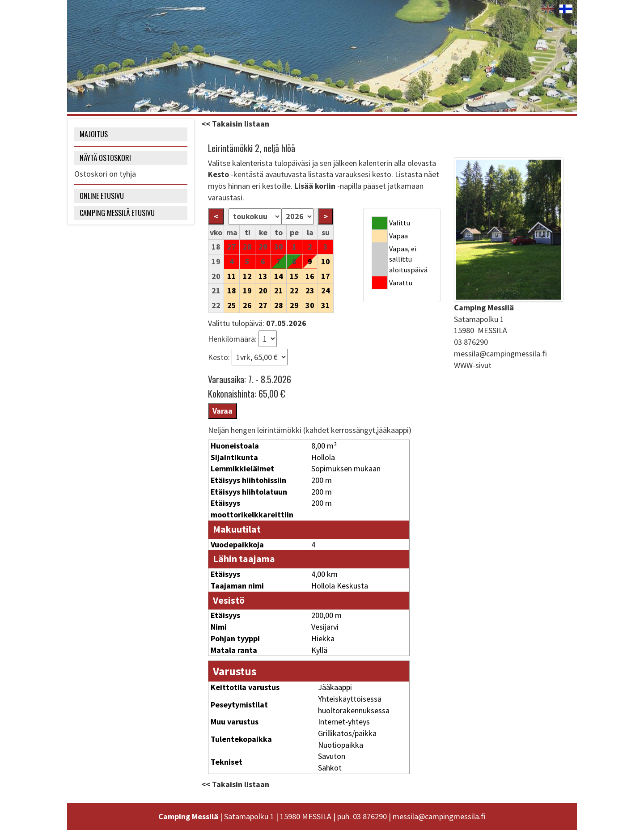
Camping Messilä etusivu (117, 213)
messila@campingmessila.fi (500, 354)
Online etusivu (102, 196)
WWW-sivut (473, 365)
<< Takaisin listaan (235, 124)
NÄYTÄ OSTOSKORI (105, 158)
